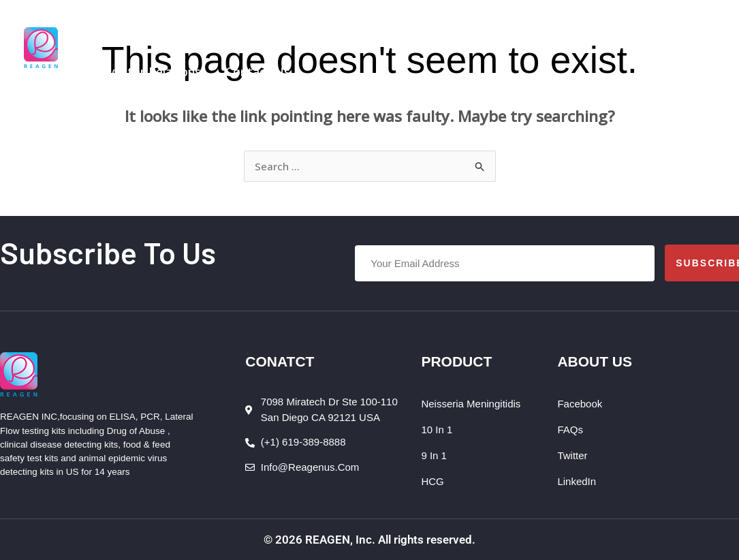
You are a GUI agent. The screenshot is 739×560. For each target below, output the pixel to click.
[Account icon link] (705, 48)
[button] (218, 24)
